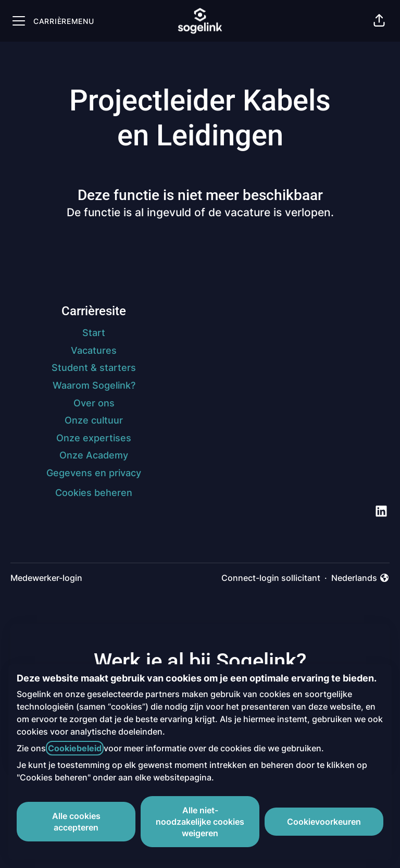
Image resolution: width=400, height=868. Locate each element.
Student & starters (94, 368)
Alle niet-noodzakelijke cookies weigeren (200, 822)
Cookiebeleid (75, 748)
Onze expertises (94, 438)
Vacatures (94, 350)
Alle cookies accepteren (76, 822)
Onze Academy (94, 455)
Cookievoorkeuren (324, 822)
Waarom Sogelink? (94, 385)
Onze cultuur (94, 420)
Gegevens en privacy (94, 473)
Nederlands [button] (360, 578)
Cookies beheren (94, 493)
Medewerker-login (46, 578)
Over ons (94, 403)
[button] (379, 21)
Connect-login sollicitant (271, 578)
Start (94, 333)
